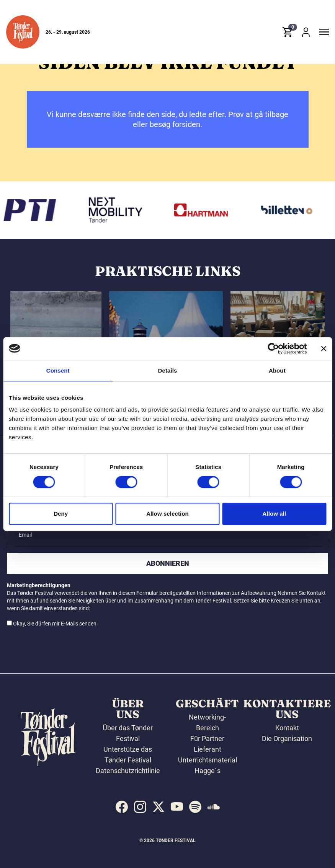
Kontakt (287, 728)
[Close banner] (324, 349)
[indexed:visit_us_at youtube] (177, 807)
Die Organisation (287, 739)
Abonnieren (168, 563)
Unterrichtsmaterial (208, 760)
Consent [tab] (58, 370)
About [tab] (277, 370)
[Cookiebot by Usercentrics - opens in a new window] (273, 349)
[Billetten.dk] (289, 210)
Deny (61, 514)
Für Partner (207, 739)
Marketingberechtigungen (39, 585)
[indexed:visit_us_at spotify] (195, 807)
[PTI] (32, 210)
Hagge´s (208, 771)
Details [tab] (168, 370)
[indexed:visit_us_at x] (159, 807)
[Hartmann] (203, 210)
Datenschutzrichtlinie (128, 771)
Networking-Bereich (207, 722)
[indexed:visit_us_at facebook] (122, 807)
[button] (23, 32)
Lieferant (208, 749)
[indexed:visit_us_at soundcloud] (214, 807)
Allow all (274, 514)
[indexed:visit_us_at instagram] (140, 807)
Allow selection (167, 514)
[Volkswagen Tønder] (118, 210)
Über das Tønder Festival (128, 733)
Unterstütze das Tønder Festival (128, 755)
